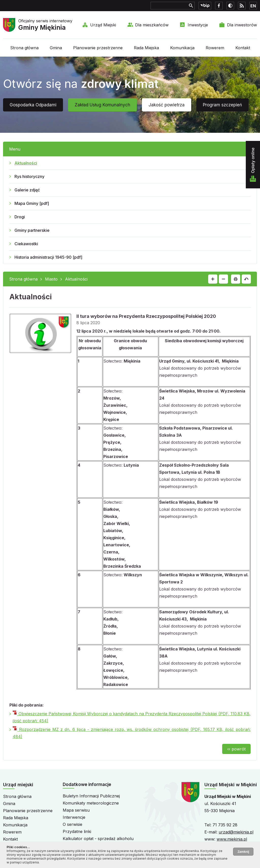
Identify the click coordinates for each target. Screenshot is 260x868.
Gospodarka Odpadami (33, 105)
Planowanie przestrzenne (98, 48)
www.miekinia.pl (232, 839)
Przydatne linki (77, 831)
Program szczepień (222, 105)
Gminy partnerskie (32, 230)
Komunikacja (182, 48)
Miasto (51, 279)
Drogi (20, 217)
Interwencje (74, 817)
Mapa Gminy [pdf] (32, 203)
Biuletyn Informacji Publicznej (91, 796)
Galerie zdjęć (27, 190)
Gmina (56, 48)
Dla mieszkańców (152, 25)
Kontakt (243, 48)
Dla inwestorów (242, 25)
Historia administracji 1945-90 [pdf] (48, 257)
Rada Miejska (146, 48)
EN (253, 6)
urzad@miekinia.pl (236, 832)
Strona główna (24, 48)
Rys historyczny (29, 176)
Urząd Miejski (103, 25)
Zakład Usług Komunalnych (102, 105)
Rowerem (215, 48)
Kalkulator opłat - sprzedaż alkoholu (98, 839)
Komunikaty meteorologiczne (91, 803)
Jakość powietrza (167, 105)
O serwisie (72, 824)
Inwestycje (198, 25)
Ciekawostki (26, 244)
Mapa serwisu (76, 810)
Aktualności (26, 163)
